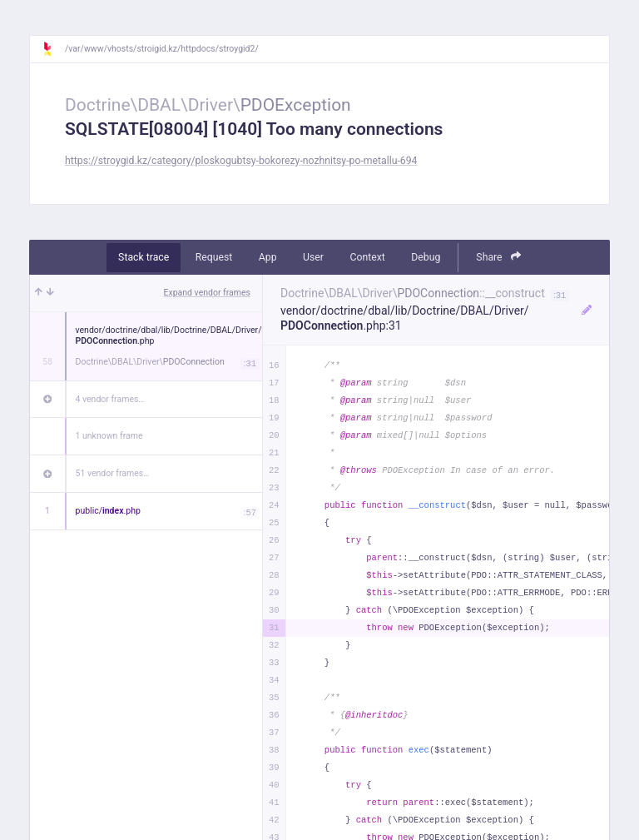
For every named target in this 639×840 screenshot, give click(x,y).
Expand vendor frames (207, 293)
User (313, 257)
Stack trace (144, 257)
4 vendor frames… (110, 399)
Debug (426, 257)
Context (367, 257)
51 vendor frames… (113, 473)
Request (214, 257)
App (268, 257)
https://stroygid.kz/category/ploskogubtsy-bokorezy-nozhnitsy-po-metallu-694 (241, 161)
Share (498, 257)
